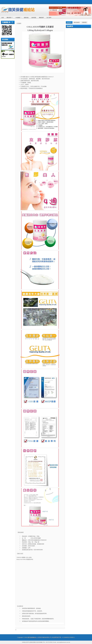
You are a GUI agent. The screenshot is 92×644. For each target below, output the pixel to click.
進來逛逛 (34, 18)
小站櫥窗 (19, 17)
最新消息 (26, 18)
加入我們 (49, 18)
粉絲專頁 (69, 22)
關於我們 (10, 17)
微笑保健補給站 (32, 637)
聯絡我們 (41, 18)
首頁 (3, 18)
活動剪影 (84, 22)
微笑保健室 (77, 22)
